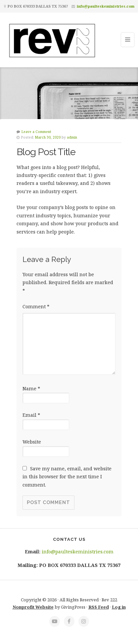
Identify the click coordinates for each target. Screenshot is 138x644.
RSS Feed (99, 607)
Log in (119, 607)
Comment (36, 306)
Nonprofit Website (33, 607)
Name (31, 388)
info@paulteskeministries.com (106, 6)
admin (72, 137)
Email (31, 415)
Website (32, 442)
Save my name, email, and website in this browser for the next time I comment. (67, 477)
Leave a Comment (36, 132)
